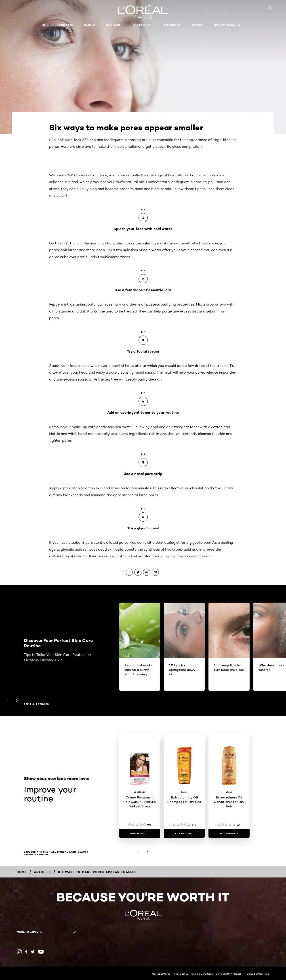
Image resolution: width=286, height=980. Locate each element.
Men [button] (45, 25)
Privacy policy (180, 974)
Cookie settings (161, 974)
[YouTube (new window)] (41, 952)
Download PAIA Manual (228, 974)
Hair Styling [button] (141, 25)
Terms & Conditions (202, 974)
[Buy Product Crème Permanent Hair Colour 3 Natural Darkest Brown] (140, 834)
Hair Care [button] (113, 25)
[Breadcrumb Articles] (43, 872)
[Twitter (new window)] (33, 952)
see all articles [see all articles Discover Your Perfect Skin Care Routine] (36, 704)
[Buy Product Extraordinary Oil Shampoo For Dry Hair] (184, 834)
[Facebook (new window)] (26, 952)
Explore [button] (197, 25)
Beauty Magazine (227, 25)
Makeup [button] (89, 25)
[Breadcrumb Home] (22, 872)
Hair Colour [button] (171, 25)
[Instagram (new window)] (19, 952)
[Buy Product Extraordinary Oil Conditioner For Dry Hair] (229, 834)
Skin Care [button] (66, 25)
